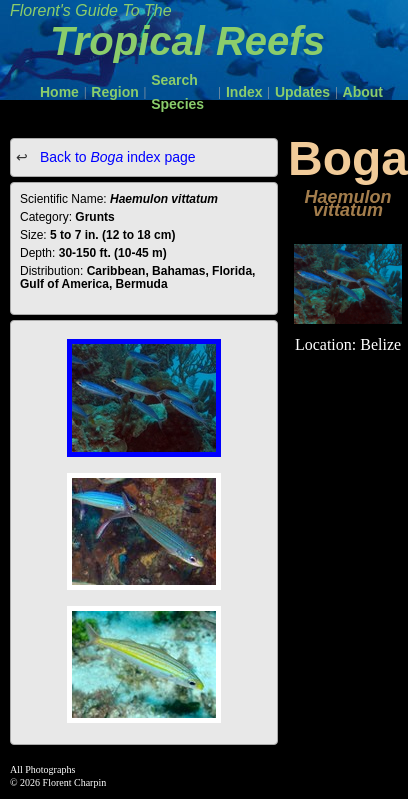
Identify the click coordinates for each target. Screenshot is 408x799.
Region (114, 92)
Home (59, 92)
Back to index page (116, 157)
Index (244, 92)
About (363, 92)
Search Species (177, 92)
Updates (302, 92)
